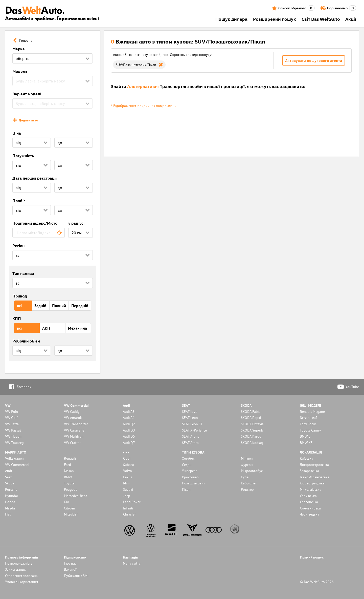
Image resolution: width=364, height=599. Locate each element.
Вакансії (70, 569)
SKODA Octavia (252, 424)
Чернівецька (310, 514)
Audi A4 (129, 418)
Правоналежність (19, 563)
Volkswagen (14, 458)
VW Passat (13, 430)
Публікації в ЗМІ (76, 576)
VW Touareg (14, 443)
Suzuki (128, 489)
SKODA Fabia (251, 411)
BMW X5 (306, 443)
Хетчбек (188, 458)
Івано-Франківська (315, 477)
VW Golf (11, 418)
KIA (66, 502)
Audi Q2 (129, 424)
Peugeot (70, 489)
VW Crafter (72, 443)
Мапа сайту (132, 563)
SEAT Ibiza (190, 411)
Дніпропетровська (314, 465)
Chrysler (129, 514)
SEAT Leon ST (192, 424)
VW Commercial (17, 465)
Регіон (18, 246)
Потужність (23, 156)
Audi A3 (129, 411)
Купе (245, 477)
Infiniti (128, 508)
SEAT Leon (190, 418)
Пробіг (19, 201)
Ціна (17, 133)
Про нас (70, 563)
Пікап (186, 489)
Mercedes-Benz (76, 496)
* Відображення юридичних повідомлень (144, 106)
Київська (306, 458)
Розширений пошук (275, 19)
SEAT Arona (191, 436)
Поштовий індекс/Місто (35, 223)
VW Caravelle (74, 430)
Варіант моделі (27, 94)
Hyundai (11, 496)
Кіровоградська (312, 483)
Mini (126, 483)
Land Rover (132, 502)
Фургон (247, 465)
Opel (127, 458)
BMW (68, 477)
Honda (10, 502)
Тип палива (23, 273)
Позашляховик (194, 483)
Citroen (70, 508)
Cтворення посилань (21, 576)
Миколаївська (311, 489)
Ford (67, 465)
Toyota (69, 483)
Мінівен (247, 458)
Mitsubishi (72, 514)
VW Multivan (74, 436)
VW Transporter (76, 424)
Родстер (247, 489)
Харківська (308, 496)
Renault (70, 458)
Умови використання (21, 582)
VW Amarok (73, 418)
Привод (20, 296)
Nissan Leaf (308, 418)
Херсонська (309, 502)
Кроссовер (190, 477)
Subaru (129, 465)
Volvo (128, 471)
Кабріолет (249, 483)
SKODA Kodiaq (252, 443)
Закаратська (309, 471)
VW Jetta (12, 424)
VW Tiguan (13, 436)
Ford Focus (308, 424)
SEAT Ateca (190, 443)
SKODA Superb (252, 430)
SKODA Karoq (251, 436)
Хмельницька (310, 508)
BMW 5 (305, 436)
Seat (8, 477)
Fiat (8, 514)
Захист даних (15, 569)
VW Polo (12, 411)
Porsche (11, 489)
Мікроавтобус (252, 471)
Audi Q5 (129, 436)
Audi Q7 (129, 443)
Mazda (10, 508)
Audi (8, 471)
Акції (351, 19)
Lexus (128, 477)
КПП (17, 318)
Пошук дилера (231, 19)
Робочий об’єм (26, 341)
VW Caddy (72, 411)
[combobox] (39, 233)
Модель (20, 71)
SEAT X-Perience (194, 430)
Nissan (69, 471)
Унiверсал (190, 471)
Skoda (10, 483)
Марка (19, 49)
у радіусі (76, 223)
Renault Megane (312, 411)
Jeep (127, 496)
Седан (187, 465)
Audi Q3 (129, 430)
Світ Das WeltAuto (321, 19)
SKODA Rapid (251, 418)
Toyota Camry (310, 430)
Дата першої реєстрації (35, 178)
